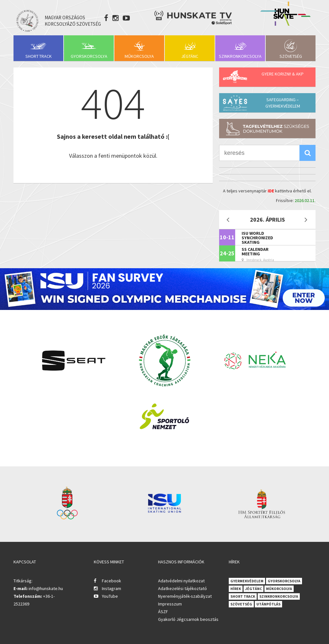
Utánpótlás (268, 604)
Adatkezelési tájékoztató (182, 588)
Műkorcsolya (139, 56)
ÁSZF (163, 612)
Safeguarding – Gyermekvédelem (283, 103)
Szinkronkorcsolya (240, 56)
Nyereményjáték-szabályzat (185, 596)
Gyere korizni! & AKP (283, 74)
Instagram (111, 588)
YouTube (110, 596)
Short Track (39, 56)
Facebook (111, 581)
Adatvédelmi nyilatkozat (181, 581)
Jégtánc (190, 56)
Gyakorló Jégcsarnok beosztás (188, 619)
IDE (271, 191)
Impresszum (170, 604)
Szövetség (291, 56)
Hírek (236, 589)
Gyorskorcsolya (89, 56)
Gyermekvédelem (247, 581)
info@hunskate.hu (46, 588)
